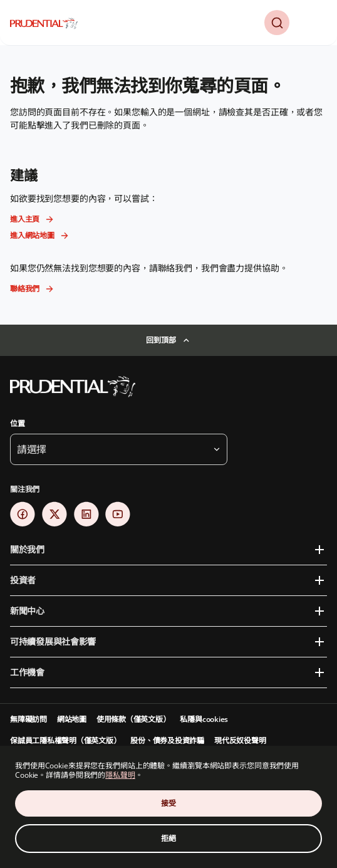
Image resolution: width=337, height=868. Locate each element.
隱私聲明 (120, 775)
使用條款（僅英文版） (133, 719)
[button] (277, 23)
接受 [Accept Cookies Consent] (168, 803)
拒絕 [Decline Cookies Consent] (168, 838)
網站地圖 (72, 719)
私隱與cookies (204, 719)
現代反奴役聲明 (240, 740)
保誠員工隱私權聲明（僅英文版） (65, 740)
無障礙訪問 (29, 719)
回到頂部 (161, 340)
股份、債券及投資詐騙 (167, 740)
